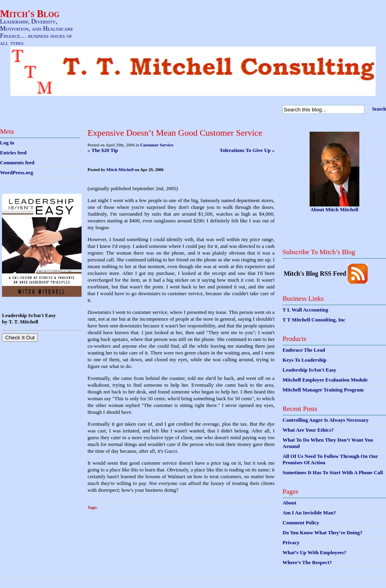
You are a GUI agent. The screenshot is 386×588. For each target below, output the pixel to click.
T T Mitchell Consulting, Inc (314, 320)
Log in (7, 143)
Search (379, 109)
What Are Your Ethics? (308, 430)
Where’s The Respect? (307, 562)
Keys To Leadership (305, 360)
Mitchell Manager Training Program (323, 390)
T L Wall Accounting (305, 310)
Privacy (291, 542)
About (289, 503)
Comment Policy (301, 523)
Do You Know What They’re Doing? (323, 533)
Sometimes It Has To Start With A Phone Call (333, 472)
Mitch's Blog (30, 14)
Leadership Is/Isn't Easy (309, 370)
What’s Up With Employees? (314, 552)
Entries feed (13, 153)
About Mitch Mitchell (334, 209)
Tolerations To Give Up (245, 150)
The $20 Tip (105, 150)
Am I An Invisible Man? (309, 513)
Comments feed (17, 163)
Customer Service (157, 145)
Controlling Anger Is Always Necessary (326, 420)
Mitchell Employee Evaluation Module (325, 380)
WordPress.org (17, 172)
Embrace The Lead (304, 350)
